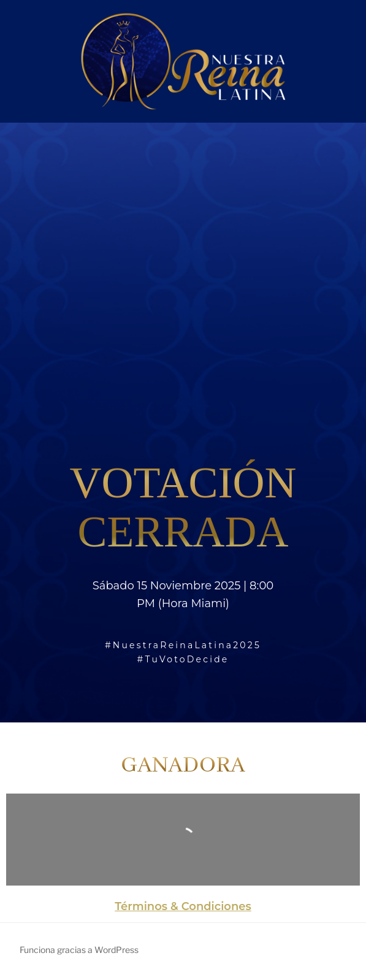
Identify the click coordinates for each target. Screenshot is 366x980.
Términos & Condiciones (183, 906)
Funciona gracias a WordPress (79, 950)
